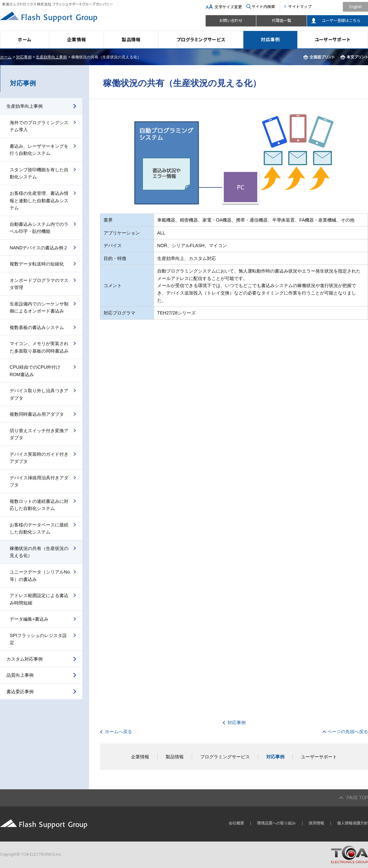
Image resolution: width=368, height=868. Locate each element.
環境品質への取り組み (276, 823)
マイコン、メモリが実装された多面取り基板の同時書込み (39, 347)
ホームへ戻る (118, 732)
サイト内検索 (263, 6)
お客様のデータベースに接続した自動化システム (39, 529)
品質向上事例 (20, 675)
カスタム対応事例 (25, 659)
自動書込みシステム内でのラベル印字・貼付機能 (39, 228)
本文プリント (354, 57)
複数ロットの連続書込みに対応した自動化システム (39, 505)
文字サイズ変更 (228, 7)
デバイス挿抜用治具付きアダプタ (39, 481)
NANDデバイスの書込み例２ (39, 248)
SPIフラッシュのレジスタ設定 (38, 639)
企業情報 (77, 39)
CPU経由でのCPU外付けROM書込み (35, 371)
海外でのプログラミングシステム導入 (39, 126)
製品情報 (131, 39)
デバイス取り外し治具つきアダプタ (39, 394)
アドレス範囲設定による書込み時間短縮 (39, 599)
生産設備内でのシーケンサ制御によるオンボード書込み (39, 308)
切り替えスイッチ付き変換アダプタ (39, 434)
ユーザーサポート (333, 39)
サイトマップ (300, 6)
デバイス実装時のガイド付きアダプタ (39, 458)
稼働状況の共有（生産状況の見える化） (39, 552)
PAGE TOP (357, 798)
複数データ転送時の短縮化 (37, 264)
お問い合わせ (231, 20)
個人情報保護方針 (353, 823)
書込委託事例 (20, 692)
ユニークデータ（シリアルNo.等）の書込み (40, 576)
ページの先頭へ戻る (348, 732)
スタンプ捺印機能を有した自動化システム (39, 173)
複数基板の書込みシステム (37, 327)
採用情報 (316, 823)
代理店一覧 (281, 20)
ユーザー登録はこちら (341, 20)
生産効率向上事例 (51, 57)
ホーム (25, 39)
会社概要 (236, 823)
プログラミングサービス (201, 39)
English (356, 6)
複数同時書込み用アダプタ (37, 414)
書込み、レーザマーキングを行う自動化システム (39, 150)
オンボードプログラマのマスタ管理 (39, 284)
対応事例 (270, 39)
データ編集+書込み (29, 619)
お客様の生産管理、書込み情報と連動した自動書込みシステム (39, 200)
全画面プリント (319, 57)
